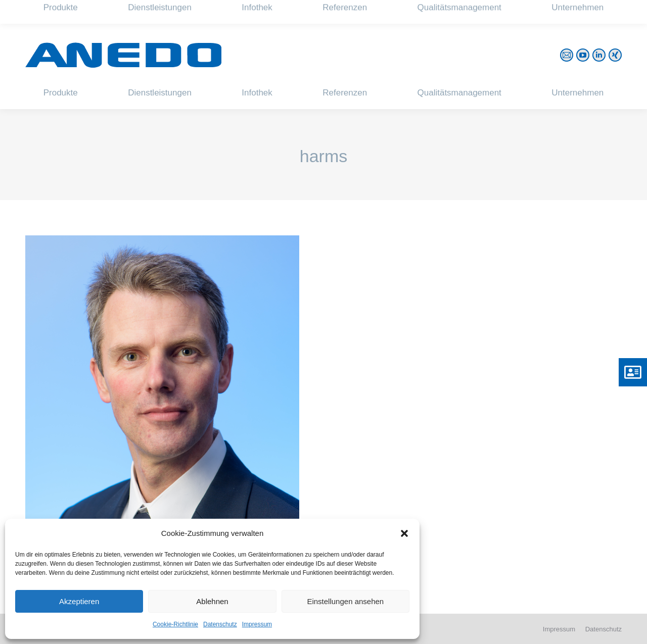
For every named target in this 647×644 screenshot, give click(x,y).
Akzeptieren (79, 601)
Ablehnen (212, 601)
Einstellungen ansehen (345, 601)
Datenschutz (220, 624)
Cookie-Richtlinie (175, 624)
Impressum (257, 624)
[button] (404, 533)
